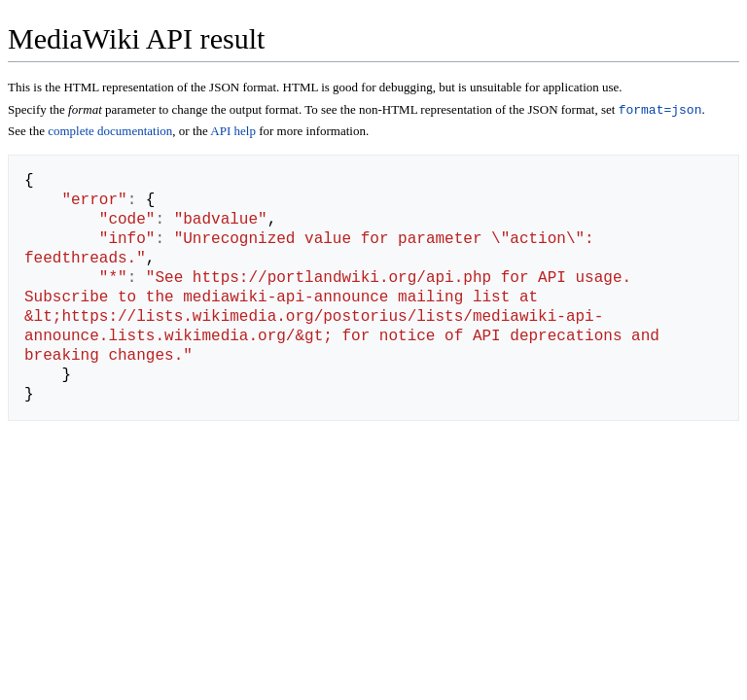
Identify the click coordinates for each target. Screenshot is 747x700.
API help (233, 133)
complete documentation (110, 133)
